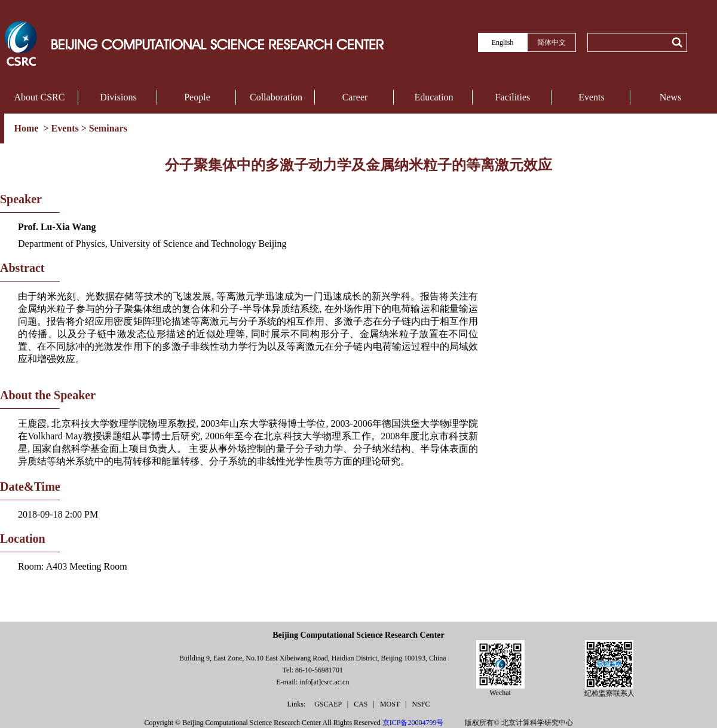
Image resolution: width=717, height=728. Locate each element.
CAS (361, 704)
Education (434, 97)
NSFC (421, 704)
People (197, 97)
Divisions (118, 97)
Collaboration (276, 97)
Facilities (513, 97)
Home (28, 128)
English (503, 42)
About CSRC (40, 97)
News (670, 97)
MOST (391, 704)
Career (355, 97)
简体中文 (551, 42)
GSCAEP (329, 704)
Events (592, 97)
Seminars (108, 128)
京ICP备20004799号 (413, 723)
